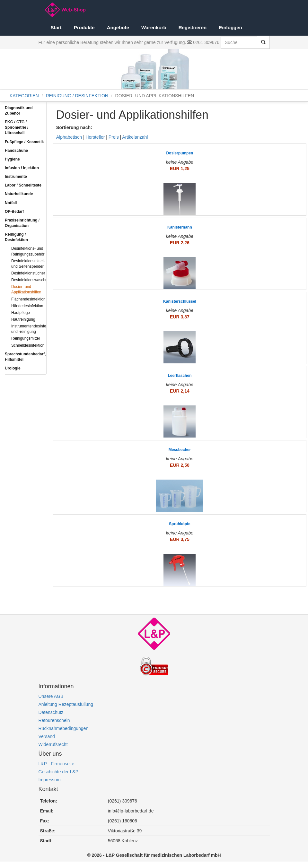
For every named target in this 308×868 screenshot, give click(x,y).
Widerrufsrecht (53, 744)
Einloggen (230, 27)
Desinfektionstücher (28, 273)
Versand (47, 736)
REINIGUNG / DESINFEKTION (77, 96)
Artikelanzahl (135, 137)
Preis (114, 137)
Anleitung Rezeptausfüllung (66, 704)
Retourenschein (54, 720)
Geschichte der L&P (59, 772)
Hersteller (95, 137)
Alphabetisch (69, 137)
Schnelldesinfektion (28, 345)
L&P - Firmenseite (57, 764)
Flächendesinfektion (28, 299)
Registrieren (193, 27)
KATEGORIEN (24, 96)
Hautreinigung (23, 319)
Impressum (50, 780)
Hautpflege (21, 313)
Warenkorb (154, 27)
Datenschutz (51, 712)
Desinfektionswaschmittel (33, 280)
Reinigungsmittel (26, 338)
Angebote (118, 27)
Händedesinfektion (27, 306)
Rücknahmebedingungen (64, 728)
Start (56, 27)
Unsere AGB (51, 696)
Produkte (84, 27)
